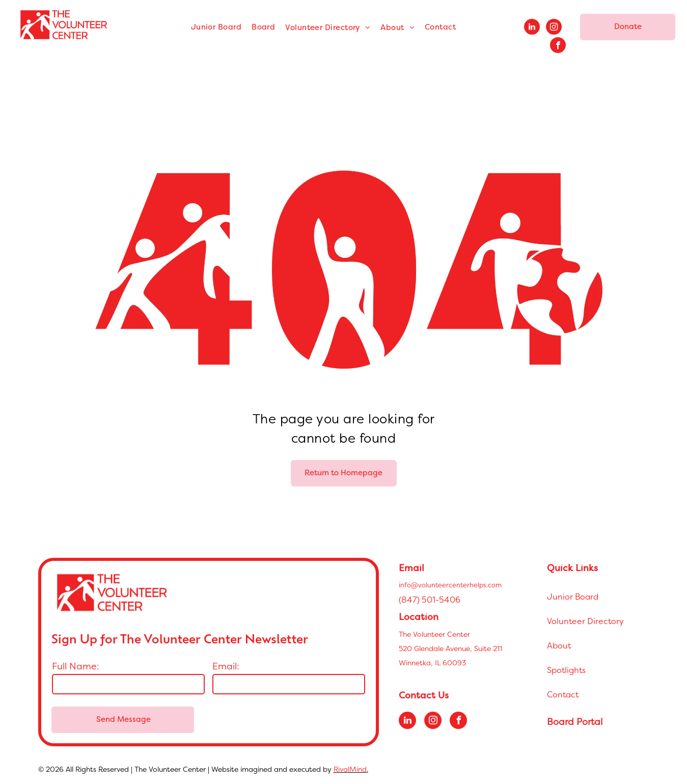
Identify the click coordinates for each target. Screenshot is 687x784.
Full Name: (76, 666)
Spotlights (566, 670)
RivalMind (350, 769)
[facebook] (558, 46)
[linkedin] (532, 28)
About (559, 645)
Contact (563, 694)
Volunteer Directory (585, 621)
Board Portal (575, 722)
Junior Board (573, 597)
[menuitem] (216, 28)
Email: (226, 666)
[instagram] (554, 28)
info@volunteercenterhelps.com (450, 585)
